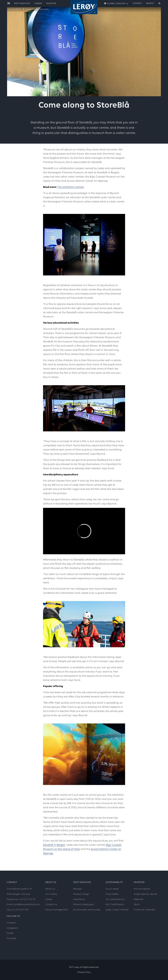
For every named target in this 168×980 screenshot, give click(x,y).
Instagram (12, 928)
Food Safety (112, 894)
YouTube (11, 938)
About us (50, 889)
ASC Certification (115, 905)
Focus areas (112, 889)
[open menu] (9, 3)
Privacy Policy (84, 972)
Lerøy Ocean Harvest (117, 910)
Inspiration (79, 899)
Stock (137, 905)
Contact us (51, 905)
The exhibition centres (70, 187)
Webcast (139, 899)
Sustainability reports (145, 894)
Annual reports (142, 889)
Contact (137, 3)
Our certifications (115, 899)
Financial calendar (144, 910)
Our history (51, 894)
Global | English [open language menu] (116, 3)
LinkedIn (11, 923)
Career (38, 4)
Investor (51, 4)
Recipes (77, 889)
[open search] (153, 3)
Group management (57, 910)
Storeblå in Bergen (54, 845)
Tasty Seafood (14, 9)
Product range (81, 894)
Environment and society (37, 9)
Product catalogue (83, 905)
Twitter (10, 933)
